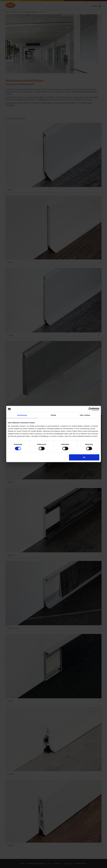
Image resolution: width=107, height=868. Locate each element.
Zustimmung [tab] (22, 415)
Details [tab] (54, 415)
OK (84, 457)
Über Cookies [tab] (85, 415)
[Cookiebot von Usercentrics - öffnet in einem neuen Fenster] (90, 409)
